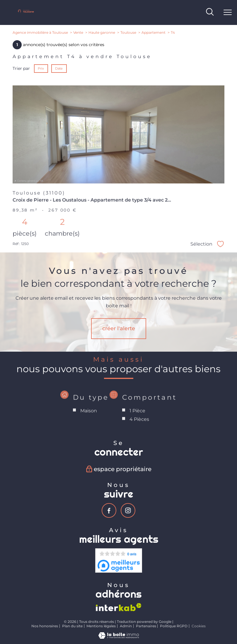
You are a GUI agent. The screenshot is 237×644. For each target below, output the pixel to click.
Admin (126, 626)
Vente (78, 33)
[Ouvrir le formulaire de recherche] (210, 12)
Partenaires (146, 626)
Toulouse (128, 33)
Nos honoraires (45, 626)
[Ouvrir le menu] (228, 12)
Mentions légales (101, 626)
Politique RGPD (174, 626)
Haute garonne (102, 33)
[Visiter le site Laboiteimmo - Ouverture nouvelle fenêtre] (119, 637)
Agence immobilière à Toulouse (40, 33)
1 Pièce (137, 425)
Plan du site (72, 626)
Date (59, 68)
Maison (89, 425)
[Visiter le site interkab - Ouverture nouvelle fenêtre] (119, 607)
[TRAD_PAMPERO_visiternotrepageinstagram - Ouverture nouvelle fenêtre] (128, 510)
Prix (41, 68)
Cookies (199, 626)
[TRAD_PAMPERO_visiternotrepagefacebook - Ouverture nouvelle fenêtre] (109, 510)
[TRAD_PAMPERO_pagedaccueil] (26, 13)
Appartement (154, 33)
